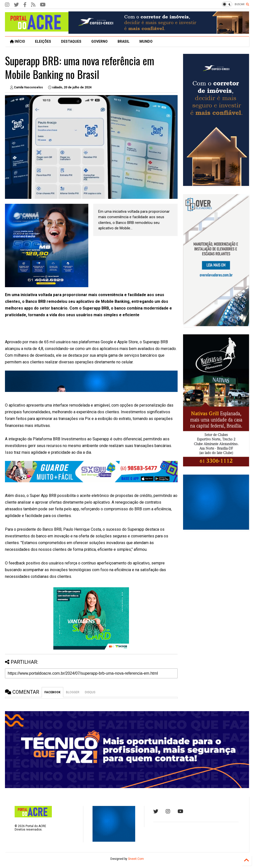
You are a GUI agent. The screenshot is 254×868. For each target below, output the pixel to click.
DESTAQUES (71, 41)
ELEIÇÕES (43, 41)
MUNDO (146, 41)
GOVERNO (99, 41)
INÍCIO (17, 41)
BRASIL (124, 41)
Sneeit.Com (136, 859)
